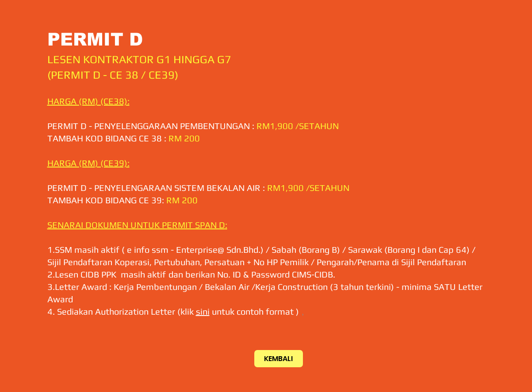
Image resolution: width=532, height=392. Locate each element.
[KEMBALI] (279, 359)
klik (188, 311)
